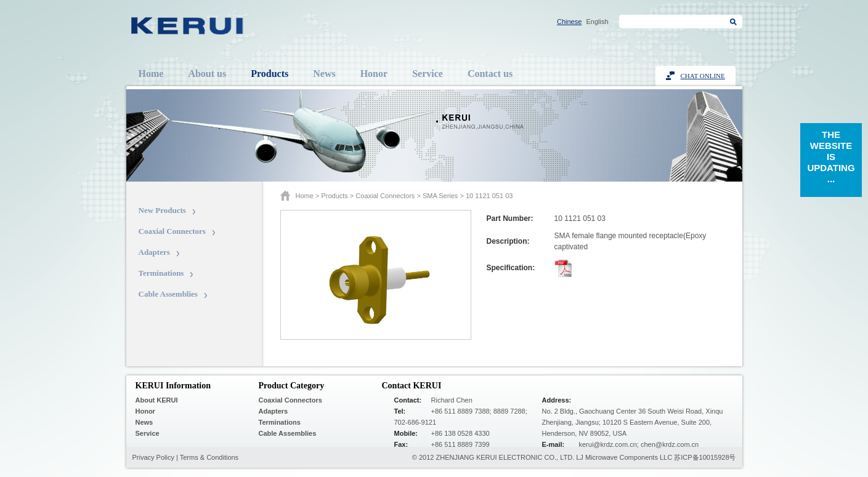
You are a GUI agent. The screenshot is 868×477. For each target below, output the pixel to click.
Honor (374, 74)
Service (428, 74)
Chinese (569, 22)
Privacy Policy (153, 457)
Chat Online (703, 76)
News (324, 74)
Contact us (490, 74)
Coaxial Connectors (172, 231)
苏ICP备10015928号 (705, 457)
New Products (162, 210)
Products (270, 74)
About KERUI (157, 400)
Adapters (154, 252)
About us (207, 74)
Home (151, 74)
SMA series (440, 196)
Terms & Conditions (209, 457)
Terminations (161, 273)
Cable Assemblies (168, 294)
